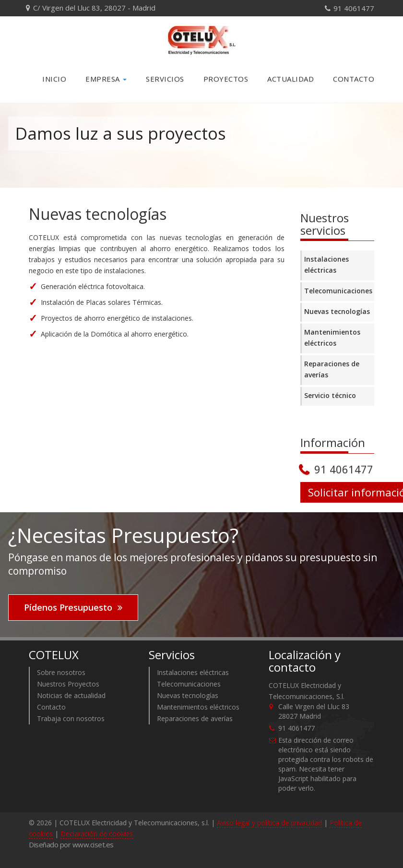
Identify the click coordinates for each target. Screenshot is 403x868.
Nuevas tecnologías (337, 311)
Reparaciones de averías (332, 369)
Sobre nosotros (61, 672)
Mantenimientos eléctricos (332, 338)
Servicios (165, 79)
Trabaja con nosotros (71, 718)
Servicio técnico (330, 395)
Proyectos (226, 79)
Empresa (106, 79)
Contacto (354, 79)
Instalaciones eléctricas (326, 265)
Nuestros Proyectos (68, 684)
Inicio (54, 79)
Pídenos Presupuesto (68, 607)
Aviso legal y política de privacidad (269, 823)
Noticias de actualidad (71, 695)
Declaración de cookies (97, 834)
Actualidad (290, 79)
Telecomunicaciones (338, 291)
